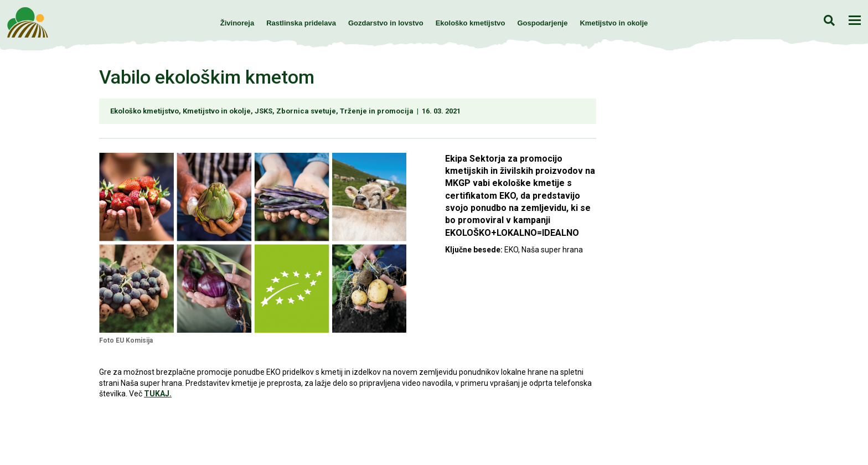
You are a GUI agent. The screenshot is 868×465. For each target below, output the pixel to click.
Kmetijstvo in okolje (614, 23)
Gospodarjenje (542, 23)
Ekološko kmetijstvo (471, 23)
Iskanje (829, 20)
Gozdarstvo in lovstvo (386, 23)
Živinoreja (237, 23)
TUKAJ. (158, 394)
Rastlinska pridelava (301, 23)
